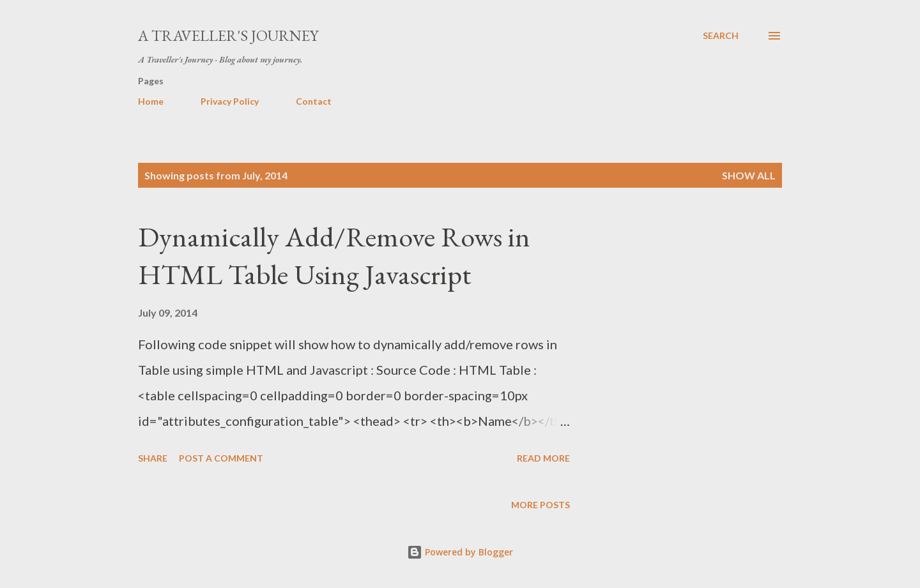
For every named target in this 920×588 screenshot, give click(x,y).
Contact (314, 101)
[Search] (721, 36)
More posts (540, 505)
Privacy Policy (230, 101)
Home (151, 101)
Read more (543, 458)
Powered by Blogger (460, 552)
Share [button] (153, 458)
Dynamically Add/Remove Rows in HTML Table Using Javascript (334, 255)
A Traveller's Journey (228, 35)
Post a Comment (221, 458)
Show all (749, 175)
